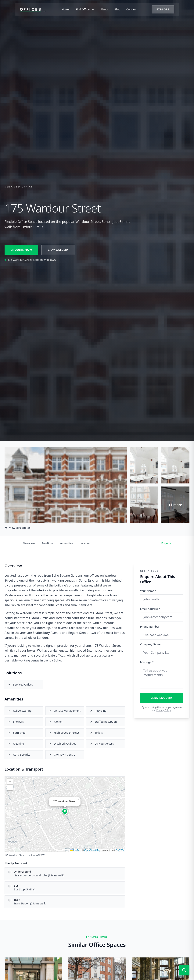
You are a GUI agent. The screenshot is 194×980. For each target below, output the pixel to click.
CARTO (120, 850)
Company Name (150, 644)
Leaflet (75, 850)
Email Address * (150, 609)
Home (66, 9)
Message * (147, 662)
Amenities (67, 543)
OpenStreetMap (92, 850)
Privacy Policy (163, 710)
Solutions (48, 543)
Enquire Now (21, 250)
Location (85, 543)
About (104, 9)
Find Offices (85, 9)
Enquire (166, 543)
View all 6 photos (18, 528)
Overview (29, 543)
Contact (131, 9)
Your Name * (148, 591)
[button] (65, 811)
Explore (163, 9)
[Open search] (184, 970)
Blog (117, 9)
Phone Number (150, 627)
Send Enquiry (162, 698)
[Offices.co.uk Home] (33, 9)
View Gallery (58, 250)
